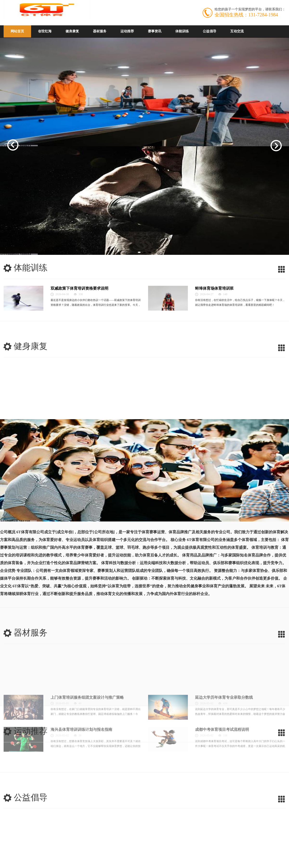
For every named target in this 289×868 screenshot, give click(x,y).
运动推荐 (127, 31)
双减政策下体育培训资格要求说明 (79, 321)
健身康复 (72, 31)
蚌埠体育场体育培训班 (214, 321)
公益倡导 (210, 31)
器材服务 (100, 31)
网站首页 (17, 31)
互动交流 (237, 31)
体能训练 (182, 31)
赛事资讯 (155, 31)
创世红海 (45, 31)
